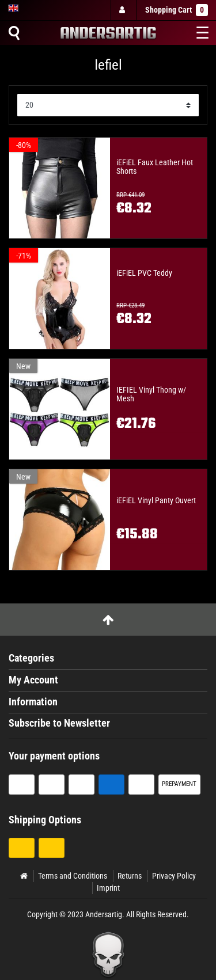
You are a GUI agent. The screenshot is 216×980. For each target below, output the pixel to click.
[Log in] (123, 10)
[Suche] (14, 33)
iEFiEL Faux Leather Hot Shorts (155, 167)
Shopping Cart (177, 10)
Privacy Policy (174, 876)
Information (33, 702)
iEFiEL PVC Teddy (144, 273)
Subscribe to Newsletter (59, 723)
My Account (33, 680)
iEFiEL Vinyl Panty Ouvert (156, 501)
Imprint (108, 888)
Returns (130, 876)
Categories (31, 658)
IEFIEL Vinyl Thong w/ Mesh (151, 394)
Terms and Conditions (73, 876)
